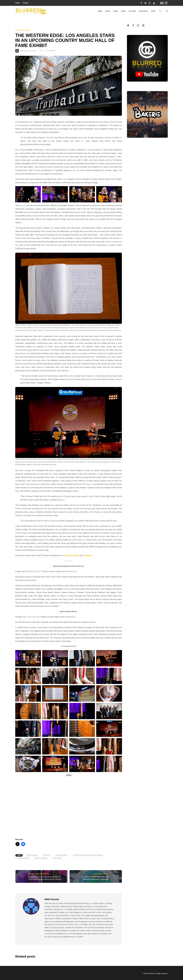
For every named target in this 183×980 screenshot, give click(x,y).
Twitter (76, 555)
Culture (132, 11)
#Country (47, 855)
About (17, 3)
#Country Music (62, 855)
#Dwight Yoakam (23, 858)
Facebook (68, 555)
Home (100, 11)
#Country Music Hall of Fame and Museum (88, 855)
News (116, 11)
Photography (42, 874)
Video (123, 11)
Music (108, 11)
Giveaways (143, 11)
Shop (153, 11)
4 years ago (33, 51)
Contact (26, 3)
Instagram (88, 555)
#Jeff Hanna (57, 858)
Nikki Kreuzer (24, 51)
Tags (19, 855)
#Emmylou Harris (41, 858)
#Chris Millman (32, 855)
